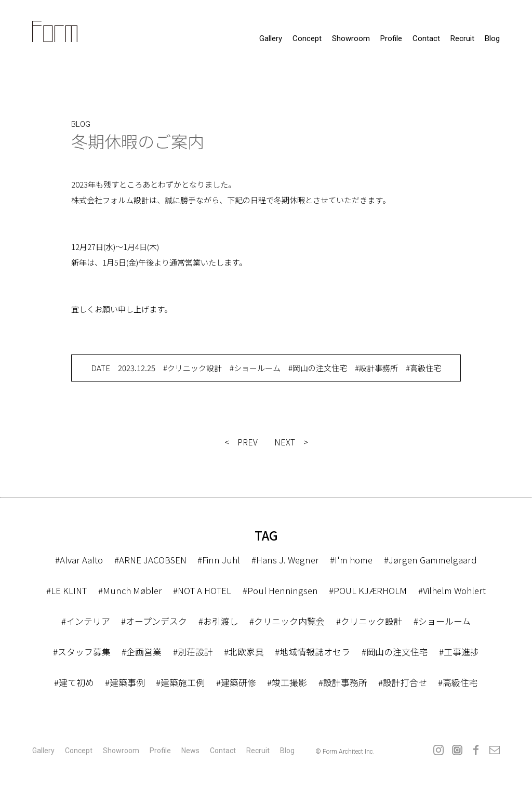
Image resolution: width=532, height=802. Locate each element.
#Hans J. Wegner (285, 560)
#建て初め (74, 682)
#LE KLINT (66, 590)
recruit (462, 38)
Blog (492, 38)
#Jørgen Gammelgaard (431, 560)
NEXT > (291, 442)
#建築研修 (236, 682)
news (190, 751)
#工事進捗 (459, 652)
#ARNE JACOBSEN (150, 560)
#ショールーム (255, 368)
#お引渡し (218, 621)
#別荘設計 (193, 652)
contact (426, 38)
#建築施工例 (180, 682)
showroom (351, 38)
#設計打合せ (403, 682)
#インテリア (86, 621)
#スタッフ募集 (82, 652)
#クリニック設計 (192, 368)
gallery (271, 38)
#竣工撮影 (287, 682)
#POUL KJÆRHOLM (367, 590)
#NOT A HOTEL (202, 590)
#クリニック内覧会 (287, 621)
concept (307, 38)
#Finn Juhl (219, 560)
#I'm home (351, 560)
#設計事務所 (376, 368)
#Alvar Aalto (78, 560)
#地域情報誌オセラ (312, 652)
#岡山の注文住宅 (318, 368)
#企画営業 (142, 652)
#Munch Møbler (129, 590)
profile (391, 38)
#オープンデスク (154, 621)
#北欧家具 (244, 652)
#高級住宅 (423, 368)
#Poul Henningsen (280, 590)
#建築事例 (125, 682)
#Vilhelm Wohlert (451, 590)
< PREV (241, 442)
